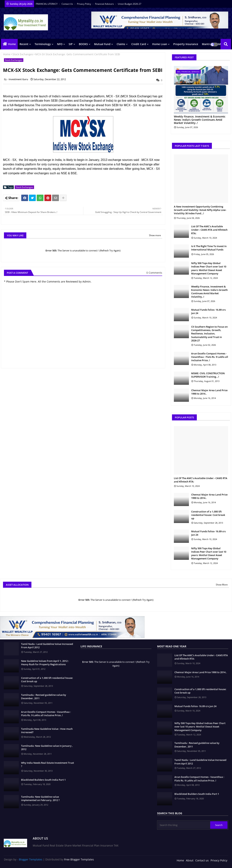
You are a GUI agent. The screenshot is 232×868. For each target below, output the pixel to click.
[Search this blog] (184, 825)
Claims (121, 44)
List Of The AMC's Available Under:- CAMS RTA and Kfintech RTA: (209, 230)
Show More (222, 585)
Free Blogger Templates (79, 859)
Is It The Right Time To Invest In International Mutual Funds (209, 248)
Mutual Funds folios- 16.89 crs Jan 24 (208, 311)
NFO (60, 44)
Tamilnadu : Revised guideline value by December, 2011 (44, 697)
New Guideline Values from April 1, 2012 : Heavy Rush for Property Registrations (45, 663)
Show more (155, 235)
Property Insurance (186, 44)
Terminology (43, 44)
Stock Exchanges (23, 54)
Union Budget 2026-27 (130, 4)
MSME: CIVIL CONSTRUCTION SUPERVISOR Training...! (208, 375)
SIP (71, 44)
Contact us (68, 4)
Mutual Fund (102, 44)
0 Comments (154, 273)
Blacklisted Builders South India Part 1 (43, 780)
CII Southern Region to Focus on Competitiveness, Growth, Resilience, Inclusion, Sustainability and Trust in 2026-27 (209, 334)
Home (12, 44)
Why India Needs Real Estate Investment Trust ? (48, 764)
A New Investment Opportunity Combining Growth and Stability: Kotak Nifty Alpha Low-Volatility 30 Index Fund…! (200, 210)
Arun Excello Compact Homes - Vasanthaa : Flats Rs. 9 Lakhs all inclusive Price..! (210, 357)
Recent (24, 44)
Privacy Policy (84, 4)
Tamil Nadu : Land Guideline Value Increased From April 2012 (47, 646)
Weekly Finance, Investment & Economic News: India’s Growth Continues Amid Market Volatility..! (200, 120)
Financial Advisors (105, 4)
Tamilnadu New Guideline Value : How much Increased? (47, 731)
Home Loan (160, 44)
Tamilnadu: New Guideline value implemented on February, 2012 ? (40, 798)
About (190, 860)
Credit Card (139, 44)
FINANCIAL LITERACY (47, 4)
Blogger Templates (31, 859)
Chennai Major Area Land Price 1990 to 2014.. (209, 392)
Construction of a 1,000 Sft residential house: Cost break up (208, 515)
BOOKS (83, 44)
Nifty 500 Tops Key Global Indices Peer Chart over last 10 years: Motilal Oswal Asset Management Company (209, 268)
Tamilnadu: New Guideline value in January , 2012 (47, 747)
